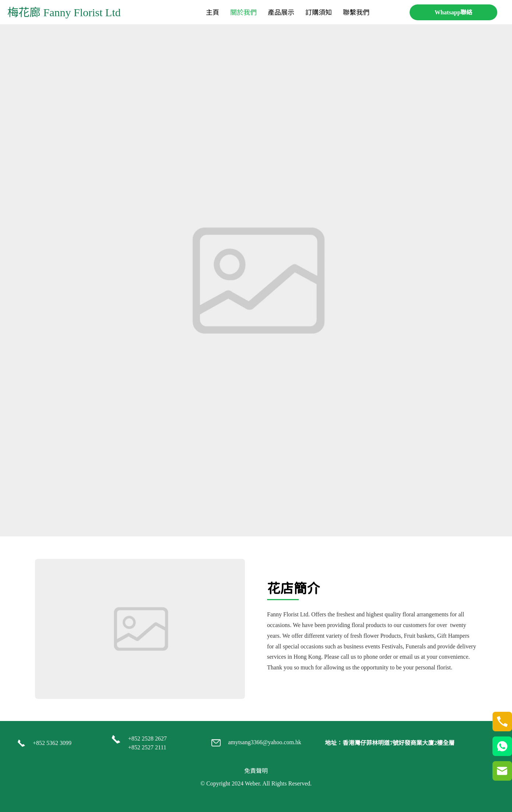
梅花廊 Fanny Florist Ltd (64, 12)
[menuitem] (213, 13)
